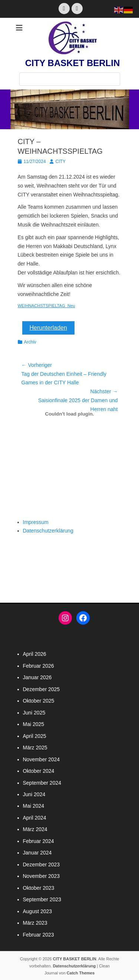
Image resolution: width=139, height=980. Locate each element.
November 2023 (42, 876)
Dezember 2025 (42, 689)
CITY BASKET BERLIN (73, 63)
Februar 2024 (39, 841)
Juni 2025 (34, 713)
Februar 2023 (39, 935)
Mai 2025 (34, 724)
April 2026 (35, 654)
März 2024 (35, 829)
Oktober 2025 (39, 701)
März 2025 (35, 748)
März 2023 (35, 923)
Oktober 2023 (39, 888)
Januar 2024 (37, 853)
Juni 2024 (34, 794)
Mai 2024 (34, 806)
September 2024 (42, 783)
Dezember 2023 (42, 865)
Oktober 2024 (39, 771)
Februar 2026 (39, 666)
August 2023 (38, 911)
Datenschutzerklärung (48, 531)
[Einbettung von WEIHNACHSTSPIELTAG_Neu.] (70, 414)
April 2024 (35, 818)
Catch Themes (81, 973)
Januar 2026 (37, 677)
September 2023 (42, 899)
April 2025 (35, 736)
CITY (61, 162)
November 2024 (42, 759)
